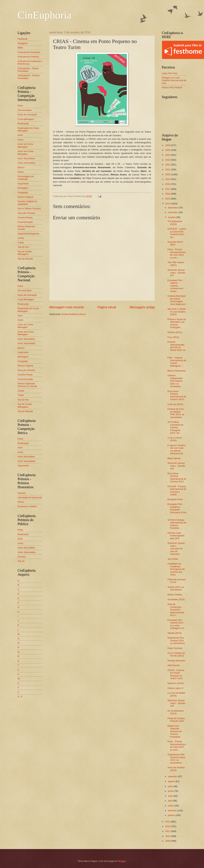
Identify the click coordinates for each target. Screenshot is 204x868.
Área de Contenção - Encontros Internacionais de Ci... (176, 610)
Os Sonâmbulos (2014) (176, 712)
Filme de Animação (27, 115)
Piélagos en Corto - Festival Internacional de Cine (174, 80)
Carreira (22, 493)
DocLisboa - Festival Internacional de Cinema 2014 (177, 477)
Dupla (21, 172)
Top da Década (25, 259)
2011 (168, 831)
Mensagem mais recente (67, 307)
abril (170, 801)
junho (171, 791)
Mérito (21, 502)
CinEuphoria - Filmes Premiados (28, 70)
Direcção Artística (26, 213)
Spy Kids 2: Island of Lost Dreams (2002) (176, 312)
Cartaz (21, 238)
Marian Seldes (175, 595)
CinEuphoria (45, 15)
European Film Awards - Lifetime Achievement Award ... (175, 286)
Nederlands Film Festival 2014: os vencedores (176, 640)
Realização (23, 124)
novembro (173, 212)
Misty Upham (174, 458)
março (171, 806)
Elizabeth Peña (175, 499)
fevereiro (173, 811)
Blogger (122, 861)
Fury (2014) (173, 337)
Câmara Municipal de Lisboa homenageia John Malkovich (177, 300)
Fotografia (23, 193)
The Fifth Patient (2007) (176, 264)
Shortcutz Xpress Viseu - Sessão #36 (176, 466)
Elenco (21, 167)
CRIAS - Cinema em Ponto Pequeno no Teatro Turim (176, 674)
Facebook (23, 39)
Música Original (25, 197)
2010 (168, 836)
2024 (168, 155)
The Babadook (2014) (175, 223)
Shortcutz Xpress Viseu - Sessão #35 (176, 703)
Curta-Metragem (26, 119)
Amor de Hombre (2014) (176, 769)
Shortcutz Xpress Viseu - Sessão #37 (176, 273)
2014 (168, 204)
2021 (168, 170)
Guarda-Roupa (25, 217)
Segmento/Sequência (28, 234)
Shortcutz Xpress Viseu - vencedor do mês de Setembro (176, 549)
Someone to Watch (27, 506)
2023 (168, 160)
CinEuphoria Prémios (28, 57)
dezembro (173, 208)
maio (171, 796)
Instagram (23, 43)
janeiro (172, 815)
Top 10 (21, 561)
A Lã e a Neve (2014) (175, 439)
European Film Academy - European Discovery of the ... (177, 510)
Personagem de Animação (26, 178)
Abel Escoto (173, 665)
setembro (173, 776)
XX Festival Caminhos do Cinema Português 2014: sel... (175, 427)
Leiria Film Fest (170, 73)
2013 (168, 822)
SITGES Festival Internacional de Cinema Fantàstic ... (177, 524)
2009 (168, 841)
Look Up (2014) (175, 404)
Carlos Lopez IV (176, 688)
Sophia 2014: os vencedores (176, 588)
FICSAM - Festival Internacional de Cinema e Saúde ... (177, 490)
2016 (168, 194)
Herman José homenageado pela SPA (176, 536)
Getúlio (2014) (175, 332)
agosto (172, 781)
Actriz (20, 140)
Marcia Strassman (177, 371)
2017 (168, 189)
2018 (168, 184)
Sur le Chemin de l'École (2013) (176, 654)
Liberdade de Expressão (30, 497)
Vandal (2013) (174, 633)
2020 (168, 174)
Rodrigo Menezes (176, 661)
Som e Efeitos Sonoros (29, 208)
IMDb (20, 48)
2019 (168, 179)
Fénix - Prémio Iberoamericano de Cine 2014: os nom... (177, 746)
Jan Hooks (173, 559)
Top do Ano (23, 247)
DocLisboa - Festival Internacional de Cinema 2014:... (177, 395)
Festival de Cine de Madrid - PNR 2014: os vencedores (176, 413)
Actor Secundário (26, 158)
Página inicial (107, 307)
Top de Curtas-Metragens (25, 253)
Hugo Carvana (175, 648)
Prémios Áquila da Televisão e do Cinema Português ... (177, 323)
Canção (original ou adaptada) (27, 203)
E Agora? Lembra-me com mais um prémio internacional (177, 449)
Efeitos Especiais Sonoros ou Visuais (27, 385)
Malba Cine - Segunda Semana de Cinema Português (175, 731)
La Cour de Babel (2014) (176, 694)
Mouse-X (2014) (176, 683)
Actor (20, 135)
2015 (168, 199)
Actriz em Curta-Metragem (26, 153)
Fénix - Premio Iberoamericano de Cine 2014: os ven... (177, 253)
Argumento (23, 184)
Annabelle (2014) (176, 599)
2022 (168, 165)
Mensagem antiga (142, 307)
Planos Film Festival (172, 88)
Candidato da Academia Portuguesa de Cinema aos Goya (176, 569)
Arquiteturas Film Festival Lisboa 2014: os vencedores (176, 759)
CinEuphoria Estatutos (29, 52)
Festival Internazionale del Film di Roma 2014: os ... (176, 347)
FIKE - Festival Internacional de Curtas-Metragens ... (177, 362)
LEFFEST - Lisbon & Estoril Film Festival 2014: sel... (177, 233)
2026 (168, 145)
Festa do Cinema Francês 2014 (176, 720)
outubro (172, 217)
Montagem (23, 188)
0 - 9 (20, 697)
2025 (168, 150)
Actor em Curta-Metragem (26, 145)
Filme (20, 106)
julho (171, 786)
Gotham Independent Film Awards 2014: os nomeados (175, 381)
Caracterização (25, 222)
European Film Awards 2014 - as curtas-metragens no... (177, 624)
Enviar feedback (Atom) (74, 314)
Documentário (25, 110)
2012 (168, 826)
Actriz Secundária (26, 163)
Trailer (21, 243)
